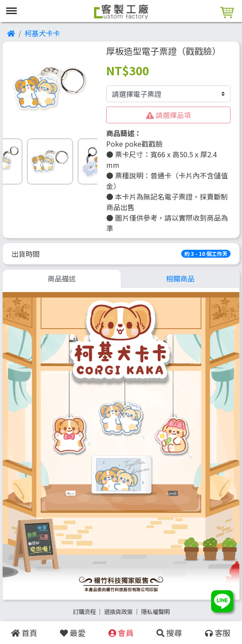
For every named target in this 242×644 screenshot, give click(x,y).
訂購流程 (84, 612)
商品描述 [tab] (62, 278)
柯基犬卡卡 (42, 33)
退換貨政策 (118, 612)
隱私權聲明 (155, 612)
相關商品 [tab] (180, 278)
